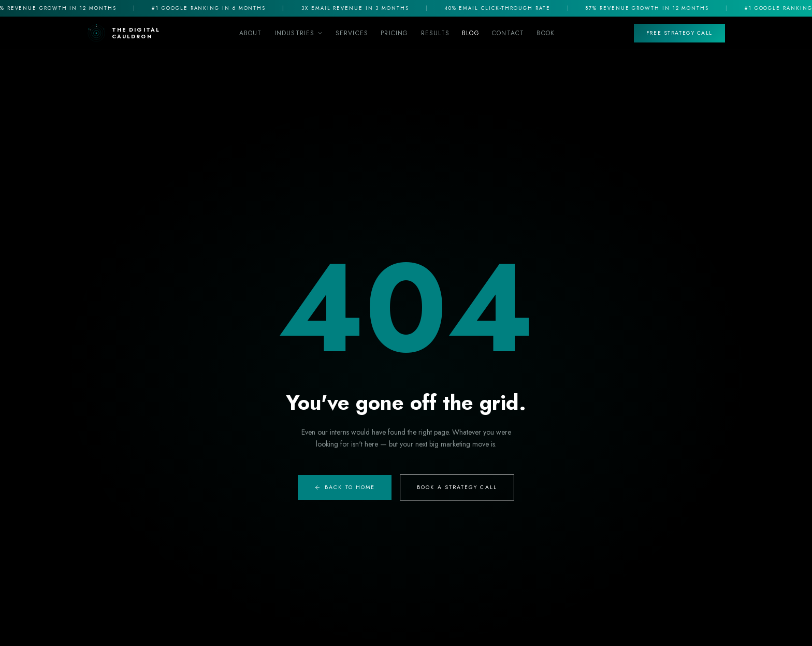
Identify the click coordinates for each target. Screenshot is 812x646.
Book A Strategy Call (457, 487)
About (251, 33)
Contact (508, 33)
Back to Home (345, 487)
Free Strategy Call (679, 33)
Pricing (394, 33)
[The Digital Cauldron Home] (124, 33)
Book (546, 33)
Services (352, 33)
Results (435, 33)
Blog (471, 33)
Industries (299, 33)
